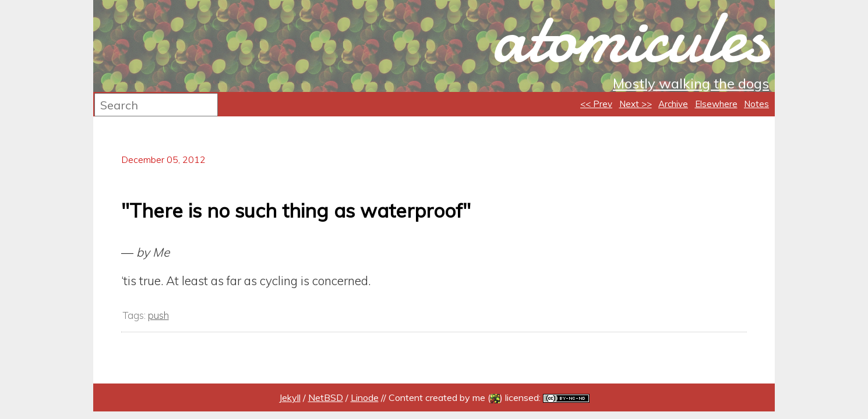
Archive (673, 104)
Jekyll (290, 397)
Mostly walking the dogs (691, 83)
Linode (365, 397)
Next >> (636, 104)
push (158, 315)
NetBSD (326, 397)
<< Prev (596, 104)
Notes (756, 104)
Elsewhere (716, 104)
